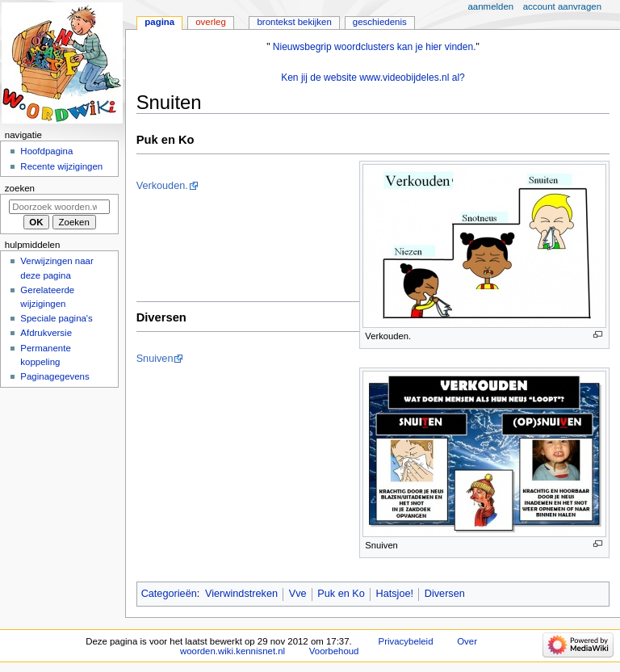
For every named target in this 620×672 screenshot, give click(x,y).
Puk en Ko (341, 594)
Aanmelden (491, 6)
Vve (298, 594)
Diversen (445, 594)
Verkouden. (162, 186)
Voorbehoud (334, 651)
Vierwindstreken (241, 594)
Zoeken (20, 188)
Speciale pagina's (56, 318)
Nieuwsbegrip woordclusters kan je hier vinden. (375, 47)
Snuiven (155, 359)
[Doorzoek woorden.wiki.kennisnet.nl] (59, 207)
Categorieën (169, 594)
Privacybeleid (406, 641)
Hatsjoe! (395, 594)
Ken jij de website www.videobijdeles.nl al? (373, 78)
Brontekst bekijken (294, 22)
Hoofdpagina (46, 151)
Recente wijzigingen (61, 166)
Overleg (211, 22)
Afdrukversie (46, 333)
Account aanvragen (562, 6)
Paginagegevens (54, 376)
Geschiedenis (380, 22)
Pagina (159, 22)
